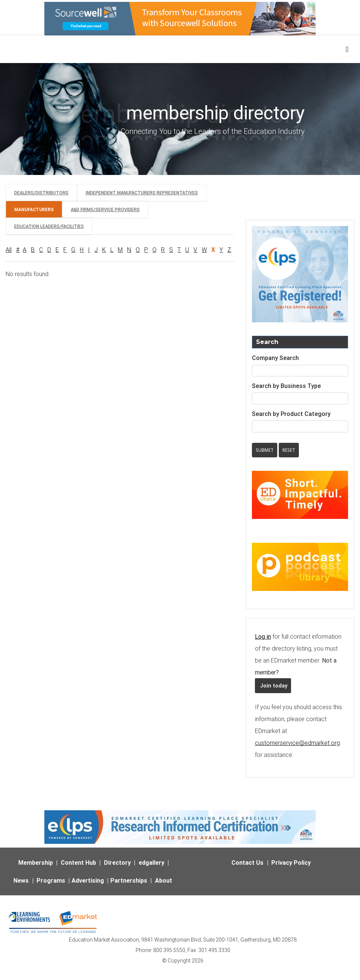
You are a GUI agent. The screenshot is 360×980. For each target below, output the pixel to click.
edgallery (151, 862)
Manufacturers (34, 209)
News (21, 880)
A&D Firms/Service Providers (105, 209)
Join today (273, 686)
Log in (263, 636)
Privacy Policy (291, 862)
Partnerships (129, 880)
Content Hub (78, 862)
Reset (289, 450)
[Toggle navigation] (348, 49)
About (164, 880)
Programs (51, 880)
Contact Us (247, 862)
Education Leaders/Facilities (49, 226)
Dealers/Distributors (41, 193)
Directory (117, 862)
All (9, 250)
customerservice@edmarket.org (297, 743)
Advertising (88, 880)
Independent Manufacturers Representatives (142, 193)
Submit (265, 450)
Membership (36, 862)
